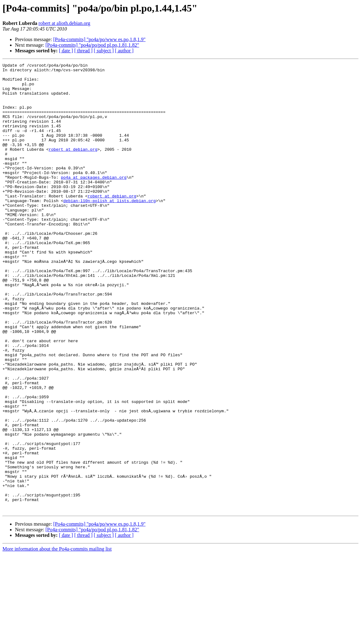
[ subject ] (104, 51)
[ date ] (66, 51)
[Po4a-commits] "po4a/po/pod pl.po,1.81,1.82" (92, 45)
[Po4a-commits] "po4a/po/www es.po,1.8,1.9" (99, 39)
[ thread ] (83, 51)
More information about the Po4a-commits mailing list (57, 639)
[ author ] (124, 51)
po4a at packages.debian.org (94, 201)
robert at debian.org (73, 167)
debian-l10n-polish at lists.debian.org (109, 229)
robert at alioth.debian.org (65, 23)
